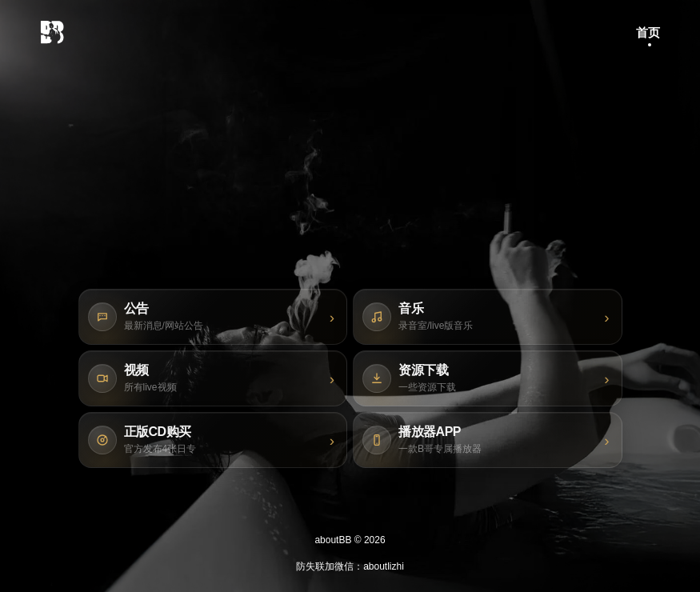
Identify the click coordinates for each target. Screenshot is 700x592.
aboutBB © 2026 (350, 540)
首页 (648, 32)
